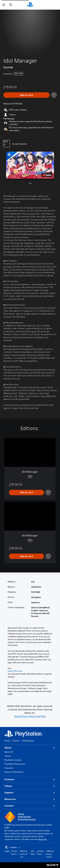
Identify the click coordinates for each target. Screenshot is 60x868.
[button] (30, 165)
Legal (7, 851)
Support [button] (30, 793)
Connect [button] (30, 806)
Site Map (33, 853)
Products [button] (30, 779)
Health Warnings (15, 671)
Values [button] (30, 786)
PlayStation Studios (13, 760)
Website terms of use (24, 854)
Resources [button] (30, 799)
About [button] (30, 748)
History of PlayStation (14, 772)
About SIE (9, 752)
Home (7, 741)
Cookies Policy (40, 853)
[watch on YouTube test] (47, 175)
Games (16, 741)
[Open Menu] (4, 5)
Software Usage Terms (50, 854)
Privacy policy (15, 853)
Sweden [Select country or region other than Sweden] (13, 847)
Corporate (9, 768)
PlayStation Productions (15, 764)
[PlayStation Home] (30, 5)
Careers (8, 756)
